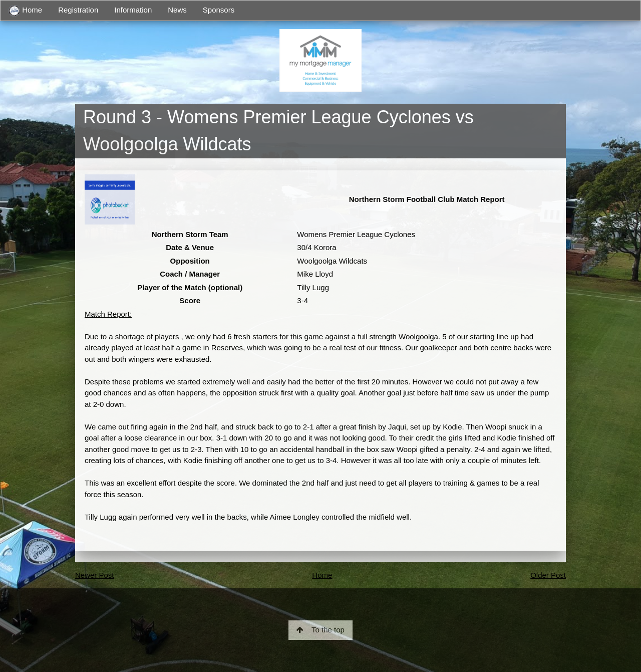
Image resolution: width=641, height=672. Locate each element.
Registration (78, 10)
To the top (320, 630)
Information (133, 10)
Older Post (548, 575)
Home (25, 11)
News (177, 10)
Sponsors (219, 10)
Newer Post (95, 575)
